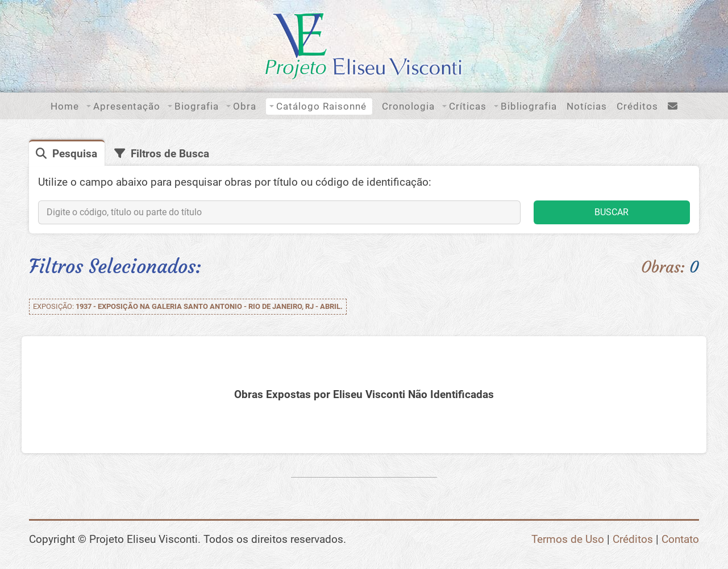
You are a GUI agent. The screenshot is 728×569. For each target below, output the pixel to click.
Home (65, 106)
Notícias (587, 106)
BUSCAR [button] (611, 212)
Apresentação (127, 106)
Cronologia (408, 106)
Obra (245, 106)
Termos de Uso (568, 539)
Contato (680, 539)
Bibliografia (529, 106)
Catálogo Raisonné (321, 106)
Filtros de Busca (170, 154)
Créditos (637, 106)
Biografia (197, 106)
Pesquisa (75, 154)
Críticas (468, 106)
